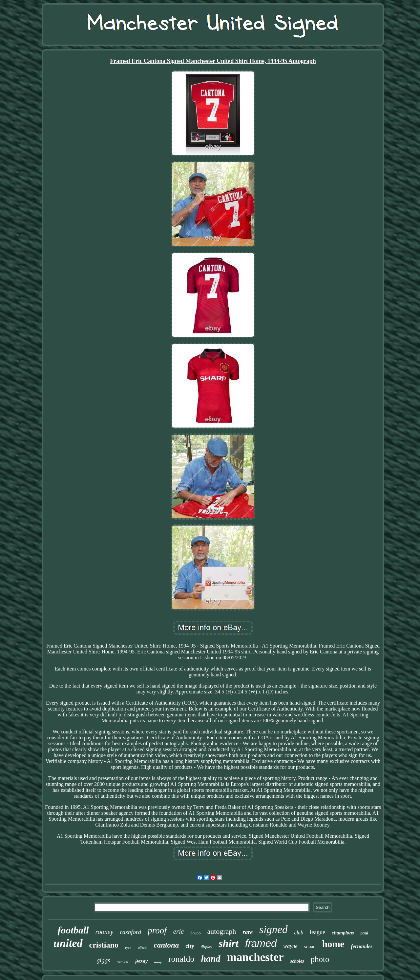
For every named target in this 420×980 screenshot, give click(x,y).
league (317, 932)
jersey (141, 961)
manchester (255, 957)
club (299, 933)
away (158, 962)
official (142, 948)
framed (261, 943)
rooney (105, 932)
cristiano (104, 945)
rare (248, 932)
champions (343, 933)
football (73, 930)
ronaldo (181, 959)
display (207, 947)
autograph (221, 931)
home (333, 944)
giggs (104, 960)
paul (365, 933)
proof (157, 930)
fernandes (362, 946)
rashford (130, 932)
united (68, 943)
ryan (128, 948)
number (123, 961)
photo (320, 959)
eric (179, 931)
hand (210, 959)
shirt (228, 943)
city (190, 946)
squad (310, 947)
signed (273, 930)
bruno (195, 933)
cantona (167, 945)
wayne (290, 946)
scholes (297, 961)
